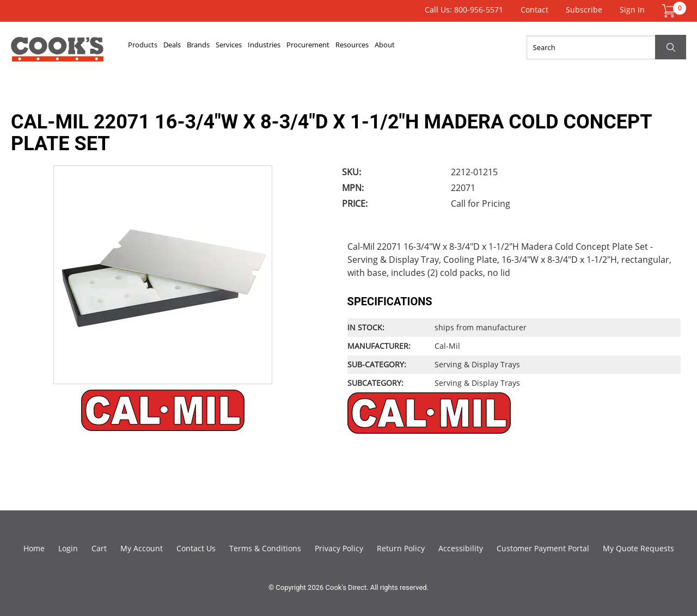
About (523, 47)
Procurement (408, 47)
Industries (343, 47)
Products (152, 47)
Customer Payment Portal (543, 548)
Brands (241, 47)
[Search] (606, 47)
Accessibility (461, 548)
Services (289, 47)
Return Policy (401, 548)
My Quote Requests (638, 548)
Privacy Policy (339, 548)
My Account (142, 548)
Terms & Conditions (265, 548)
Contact (534, 10)
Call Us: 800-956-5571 (464, 10)
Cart (99, 548)
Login (68, 548)
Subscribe (584, 10)
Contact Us (196, 548)
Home (34, 548)
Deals (199, 47)
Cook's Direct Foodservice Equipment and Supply (57, 53)
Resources (473, 47)
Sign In (632, 10)
